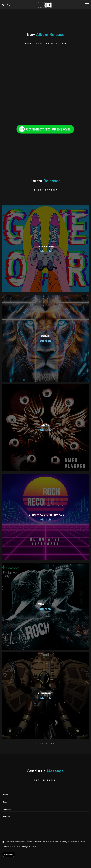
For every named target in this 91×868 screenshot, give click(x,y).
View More (46, 743)
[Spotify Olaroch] (46, 128)
